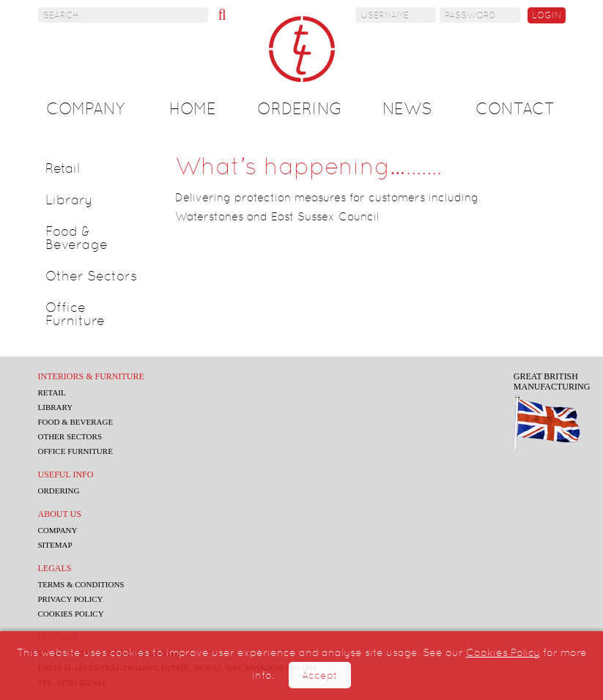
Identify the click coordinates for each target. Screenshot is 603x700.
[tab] (96, 168)
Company (85, 109)
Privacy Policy (71, 599)
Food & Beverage (77, 238)
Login (547, 15)
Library (69, 200)
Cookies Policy (503, 652)
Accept (320, 675)
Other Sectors (91, 276)
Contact (515, 109)
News (407, 109)
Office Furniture (75, 314)
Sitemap (55, 545)
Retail (63, 168)
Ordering (300, 109)
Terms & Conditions (81, 584)
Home (193, 109)
